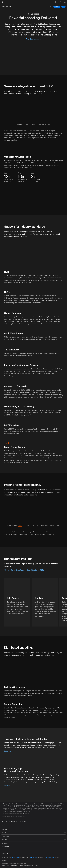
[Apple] (2, 2)
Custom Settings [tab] (44, 124)
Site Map (37, 866)
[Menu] (65, 2)
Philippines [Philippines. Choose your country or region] (4, 861)
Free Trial (57, 7)
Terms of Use (14, 866)
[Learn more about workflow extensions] (9, 751)
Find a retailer (15, 858)
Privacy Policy (5, 866)
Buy (64, 7)
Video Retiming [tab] (42, 525)
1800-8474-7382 (50, 858)
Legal (32, 866)
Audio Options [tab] (55, 525)
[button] (56, 2)
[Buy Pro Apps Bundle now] (8, 785)
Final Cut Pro (6, 7)
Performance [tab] (31, 124)
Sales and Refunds (24, 866)
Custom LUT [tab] (29, 525)
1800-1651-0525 (32, 858)
